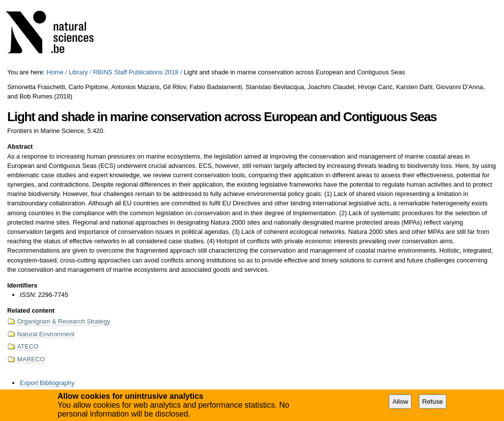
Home (55, 72)
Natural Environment (46, 334)
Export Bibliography (47, 383)
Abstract (20, 146)
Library (78, 72)
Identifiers (22, 285)
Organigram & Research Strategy (64, 321)
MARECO (31, 359)
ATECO (28, 346)
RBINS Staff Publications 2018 (136, 72)
